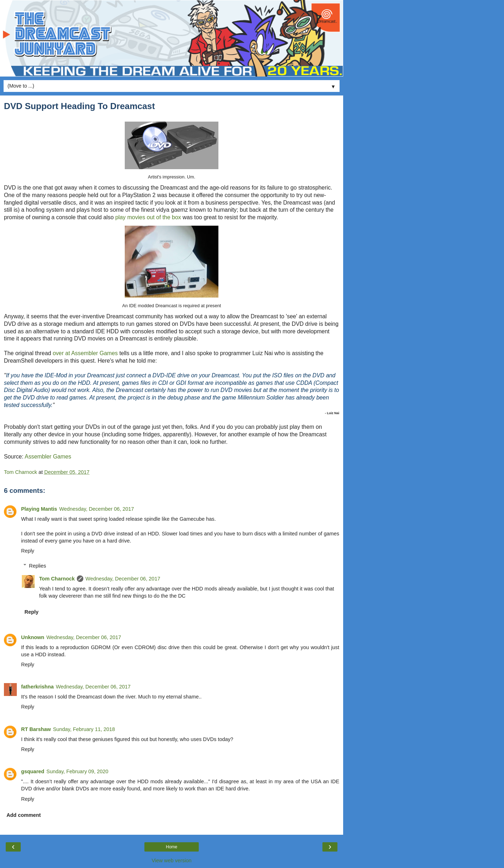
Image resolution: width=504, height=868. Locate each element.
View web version (172, 860)
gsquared (33, 771)
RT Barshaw (36, 729)
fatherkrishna (37, 687)
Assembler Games (48, 457)
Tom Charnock (57, 579)
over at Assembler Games (85, 353)
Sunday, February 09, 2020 (77, 771)
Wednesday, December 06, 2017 (97, 509)
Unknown (33, 637)
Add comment (24, 815)
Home (172, 847)
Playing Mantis (39, 509)
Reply (28, 551)
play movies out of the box (148, 217)
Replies (38, 566)
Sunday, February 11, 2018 (84, 729)
